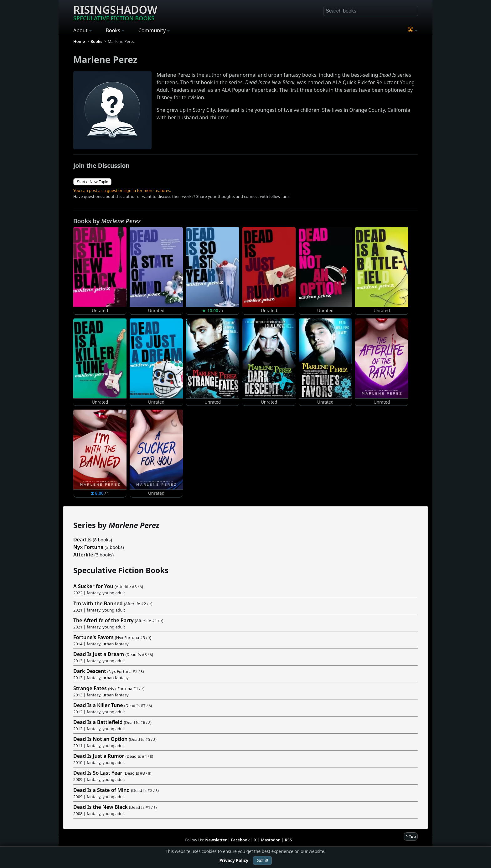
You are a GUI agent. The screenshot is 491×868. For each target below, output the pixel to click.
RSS (288, 840)
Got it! (262, 860)
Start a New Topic (92, 182)
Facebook (240, 840)
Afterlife (83, 555)
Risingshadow (115, 12)
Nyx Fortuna (88, 547)
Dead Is (82, 540)
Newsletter (216, 840)
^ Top (411, 836)
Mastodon (271, 840)
